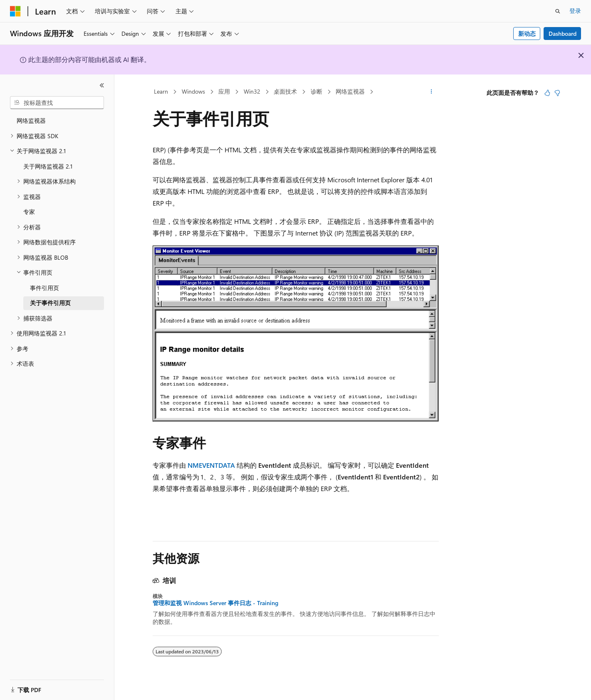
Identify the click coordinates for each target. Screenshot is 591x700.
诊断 (317, 91)
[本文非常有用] (547, 93)
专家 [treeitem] (29, 212)
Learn (161, 91)
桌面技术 (285, 91)
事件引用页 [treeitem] (45, 288)
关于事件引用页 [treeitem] (50, 303)
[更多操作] (431, 92)
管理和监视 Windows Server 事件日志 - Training (215, 603)
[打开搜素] (558, 11)
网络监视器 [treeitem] (31, 120)
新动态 (527, 34)
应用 (224, 91)
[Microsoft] (15, 11)
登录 (575, 11)
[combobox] (57, 103)
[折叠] (102, 85)
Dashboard (563, 34)
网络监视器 (350, 91)
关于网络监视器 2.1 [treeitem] (48, 166)
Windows (193, 91)
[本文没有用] (557, 93)
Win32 (252, 91)
